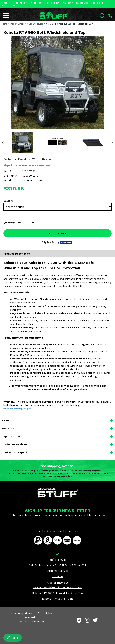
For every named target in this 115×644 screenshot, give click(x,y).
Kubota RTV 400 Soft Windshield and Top (57, 593)
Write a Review (42, 159)
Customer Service (58, 571)
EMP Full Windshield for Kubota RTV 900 (57, 587)
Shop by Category (18, 24)
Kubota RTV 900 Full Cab (57, 599)
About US (57, 576)
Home (4, 24)
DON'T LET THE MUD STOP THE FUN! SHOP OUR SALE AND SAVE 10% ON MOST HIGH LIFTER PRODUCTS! (53, 4)
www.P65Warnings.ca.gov (17, 409)
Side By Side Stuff (27, 613)
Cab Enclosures (36, 24)
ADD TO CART (58, 233)
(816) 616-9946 (58, 560)
